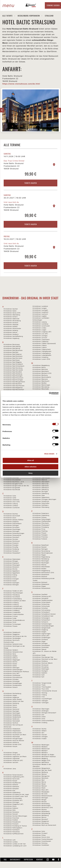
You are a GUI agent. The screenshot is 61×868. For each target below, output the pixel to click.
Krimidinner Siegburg (40, 630)
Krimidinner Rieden (40, 569)
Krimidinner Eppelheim (12, 573)
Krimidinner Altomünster (12, 328)
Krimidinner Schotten (40, 608)
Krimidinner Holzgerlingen (13, 739)
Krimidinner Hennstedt (12, 721)
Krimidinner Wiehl (39, 788)
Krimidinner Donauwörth (12, 535)
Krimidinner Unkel (39, 717)
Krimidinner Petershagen (42, 519)
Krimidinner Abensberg (12, 315)
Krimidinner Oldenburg (41, 493)
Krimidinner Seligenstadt (42, 628)
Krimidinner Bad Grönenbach (14, 366)
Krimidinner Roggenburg (41, 571)
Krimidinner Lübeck (40, 345)
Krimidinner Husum (11, 746)
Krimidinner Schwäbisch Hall (43, 616)
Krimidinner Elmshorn (11, 567)
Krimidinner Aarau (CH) (12, 313)
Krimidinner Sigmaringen (42, 634)
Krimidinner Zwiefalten (41, 845)
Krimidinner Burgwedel (12, 488)
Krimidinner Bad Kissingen (13, 376)
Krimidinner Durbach (11, 551)
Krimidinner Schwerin (40, 622)
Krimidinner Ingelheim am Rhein (15, 757)
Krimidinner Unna (39, 719)
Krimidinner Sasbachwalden (43, 600)
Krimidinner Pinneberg (41, 527)
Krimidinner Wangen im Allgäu (43, 755)
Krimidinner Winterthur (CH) (43, 807)
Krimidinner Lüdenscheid (42, 349)
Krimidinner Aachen (11, 309)
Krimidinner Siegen (40, 632)
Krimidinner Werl (39, 780)
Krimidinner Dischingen (12, 529)
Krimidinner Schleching (41, 604)
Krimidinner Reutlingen (41, 563)
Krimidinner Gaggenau (12, 634)
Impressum (28, 860)
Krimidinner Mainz (39, 367)
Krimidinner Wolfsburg (41, 815)
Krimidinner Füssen (11, 626)
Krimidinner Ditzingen (12, 531)
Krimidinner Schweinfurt (41, 620)
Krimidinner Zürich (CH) (41, 837)
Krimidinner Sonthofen (41, 647)
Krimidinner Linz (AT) (40, 334)
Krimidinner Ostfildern (41, 505)
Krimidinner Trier (39, 697)
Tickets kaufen (31, 183)
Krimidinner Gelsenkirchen (13, 652)
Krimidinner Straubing (41, 667)
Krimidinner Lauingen (40, 310)
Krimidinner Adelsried (11, 319)
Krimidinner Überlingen (41, 709)
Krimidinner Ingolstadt (12, 758)
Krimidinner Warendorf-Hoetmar (44, 757)
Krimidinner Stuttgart (40, 671)
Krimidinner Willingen (40, 798)
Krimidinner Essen (10, 581)
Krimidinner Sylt (38, 677)
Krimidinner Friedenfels (12, 612)
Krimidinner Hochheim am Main (15, 735)
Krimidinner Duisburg (11, 549)
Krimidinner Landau (11, 842)
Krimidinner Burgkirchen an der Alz (16, 486)
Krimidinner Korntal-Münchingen (15, 816)
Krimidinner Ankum (11, 332)
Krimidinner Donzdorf (11, 537)
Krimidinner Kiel (9, 791)
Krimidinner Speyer (40, 649)
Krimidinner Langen (40, 308)
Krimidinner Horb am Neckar (14, 741)
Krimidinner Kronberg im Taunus (15, 826)
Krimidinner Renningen (41, 561)
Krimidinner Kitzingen (11, 802)
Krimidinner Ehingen (11, 561)
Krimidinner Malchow (40, 369)
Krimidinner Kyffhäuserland (14, 834)
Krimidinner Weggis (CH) (41, 760)
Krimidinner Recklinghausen (43, 553)
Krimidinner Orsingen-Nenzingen (44, 499)
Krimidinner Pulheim (40, 539)
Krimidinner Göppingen (12, 660)
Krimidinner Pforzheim (41, 523)
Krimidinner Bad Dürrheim (13, 358)
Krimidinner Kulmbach (12, 830)
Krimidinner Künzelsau (12, 832)
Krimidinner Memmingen (41, 385)
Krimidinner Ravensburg (41, 551)
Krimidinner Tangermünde (42, 683)
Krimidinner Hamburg (11, 703)
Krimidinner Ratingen (40, 549)
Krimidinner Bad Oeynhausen (14, 386)
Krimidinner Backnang (12, 344)
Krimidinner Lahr (10, 840)
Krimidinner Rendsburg (41, 559)
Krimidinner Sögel (39, 641)
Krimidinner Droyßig (11, 547)
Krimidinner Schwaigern (41, 618)
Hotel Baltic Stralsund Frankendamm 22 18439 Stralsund (14, 166)
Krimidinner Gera (10, 654)
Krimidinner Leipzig (40, 322)
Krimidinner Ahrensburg (12, 321)
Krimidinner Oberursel (41, 484)
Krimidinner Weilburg (40, 772)
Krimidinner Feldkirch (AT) (13, 591)
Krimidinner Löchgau (40, 336)
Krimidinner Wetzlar (40, 786)
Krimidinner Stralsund (40, 665)
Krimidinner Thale (39, 685)
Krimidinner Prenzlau (40, 537)
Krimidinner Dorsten (11, 539)
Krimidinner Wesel (39, 784)
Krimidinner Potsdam (40, 535)
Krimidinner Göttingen (12, 668)
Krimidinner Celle (10, 498)
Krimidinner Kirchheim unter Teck (16, 796)
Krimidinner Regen (39, 555)
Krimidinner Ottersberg (41, 507)
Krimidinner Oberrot (40, 480)
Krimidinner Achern (11, 317)
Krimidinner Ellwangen (12, 565)
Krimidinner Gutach (11, 687)
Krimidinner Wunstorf (40, 819)
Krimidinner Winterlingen (42, 806)
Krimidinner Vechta (40, 729)
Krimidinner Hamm (10, 705)
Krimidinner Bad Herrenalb (13, 370)
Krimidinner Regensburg (41, 557)
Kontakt (40, 860)
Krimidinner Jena (10, 769)
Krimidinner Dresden (11, 545)
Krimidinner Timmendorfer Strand (45, 691)
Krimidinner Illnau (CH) (12, 755)
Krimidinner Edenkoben (12, 559)
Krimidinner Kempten (11, 789)
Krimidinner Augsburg (11, 338)
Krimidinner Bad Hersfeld (13, 372)
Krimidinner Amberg (11, 330)
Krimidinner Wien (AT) (41, 790)
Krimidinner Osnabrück (41, 501)
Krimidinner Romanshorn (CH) (43, 573)
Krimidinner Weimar (40, 774)
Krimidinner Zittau (39, 835)
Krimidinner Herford (11, 723)
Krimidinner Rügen (39, 586)
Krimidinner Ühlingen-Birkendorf (44, 713)
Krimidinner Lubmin (40, 347)
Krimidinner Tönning (40, 693)
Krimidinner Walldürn (40, 753)
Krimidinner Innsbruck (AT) (13, 760)
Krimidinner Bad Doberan (13, 354)
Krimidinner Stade (39, 655)
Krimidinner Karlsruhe (12, 779)
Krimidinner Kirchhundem (13, 798)
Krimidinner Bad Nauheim (13, 384)
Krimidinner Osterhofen (41, 503)
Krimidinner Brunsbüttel (12, 480)
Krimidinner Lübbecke (41, 342)
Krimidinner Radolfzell (41, 545)
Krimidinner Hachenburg (12, 693)
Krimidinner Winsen (40, 802)
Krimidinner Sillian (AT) (41, 636)
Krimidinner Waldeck (40, 747)
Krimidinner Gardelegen (12, 638)
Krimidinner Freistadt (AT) (13, 607)
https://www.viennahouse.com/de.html (21, 84)
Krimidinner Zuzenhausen (42, 841)
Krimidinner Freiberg (11, 603)
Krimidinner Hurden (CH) (13, 744)
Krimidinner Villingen (40, 737)
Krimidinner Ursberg (40, 723)
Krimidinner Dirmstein (12, 527)
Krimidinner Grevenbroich (13, 677)
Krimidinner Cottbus (11, 506)
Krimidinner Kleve (10, 806)
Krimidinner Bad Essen (12, 360)
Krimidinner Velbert (40, 731)
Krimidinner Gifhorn (11, 658)
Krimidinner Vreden (40, 739)
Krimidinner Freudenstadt (13, 608)
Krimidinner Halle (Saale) (13, 699)
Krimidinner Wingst (40, 800)
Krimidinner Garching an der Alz (15, 636)
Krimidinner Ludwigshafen (42, 355)
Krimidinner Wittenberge (41, 813)
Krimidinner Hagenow (11, 697)
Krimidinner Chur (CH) (12, 502)
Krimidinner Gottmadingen (13, 670)
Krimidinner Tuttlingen (41, 703)
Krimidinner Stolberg (40, 661)
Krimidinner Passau (40, 517)
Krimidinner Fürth (10, 622)
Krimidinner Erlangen (11, 579)
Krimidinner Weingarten (41, 776)
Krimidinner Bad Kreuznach (14, 378)
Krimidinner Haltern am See (14, 701)
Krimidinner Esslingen (11, 583)
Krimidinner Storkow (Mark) (43, 663)
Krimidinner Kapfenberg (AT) (14, 777)
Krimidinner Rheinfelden (41, 567)
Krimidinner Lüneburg (40, 357)
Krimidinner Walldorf (40, 751)
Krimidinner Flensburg (12, 595)
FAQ (5, 860)
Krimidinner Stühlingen (41, 669)
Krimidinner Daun (10, 518)
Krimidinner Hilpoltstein (12, 731)
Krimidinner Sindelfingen (42, 638)
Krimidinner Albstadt (11, 325)
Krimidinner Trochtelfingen (42, 699)
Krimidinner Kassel (10, 781)
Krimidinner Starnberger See (43, 657)
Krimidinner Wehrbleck (41, 762)
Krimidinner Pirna (39, 529)
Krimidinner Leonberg (40, 324)
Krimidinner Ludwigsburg (42, 353)
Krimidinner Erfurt (10, 577)
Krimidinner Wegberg (40, 758)
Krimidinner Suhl (39, 675)
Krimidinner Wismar (40, 809)
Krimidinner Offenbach (41, 488)
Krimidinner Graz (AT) (12, 674)
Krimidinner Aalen (10, 311)
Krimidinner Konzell (11, 814)
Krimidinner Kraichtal (11, 818)
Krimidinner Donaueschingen (14, 533)
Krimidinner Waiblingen (41, 745)
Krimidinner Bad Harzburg (13, 368)
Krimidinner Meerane (40, 379)
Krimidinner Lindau (39, 328)
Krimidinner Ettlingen (11, 585)
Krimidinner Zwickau (40, 843)
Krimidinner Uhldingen (41, 711)
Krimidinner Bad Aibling (12, 346)
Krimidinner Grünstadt (12, 681)
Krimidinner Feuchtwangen (13, 593)
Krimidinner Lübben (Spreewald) (44, 343)
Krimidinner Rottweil (40, 582)
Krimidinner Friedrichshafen (14, 614)
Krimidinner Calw (10, 496)
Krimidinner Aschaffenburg (13, 336)
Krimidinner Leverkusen (41, 326)
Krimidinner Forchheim (12, 597)
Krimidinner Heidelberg (12, 715)
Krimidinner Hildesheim (12, 729)
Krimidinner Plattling (40, 531)
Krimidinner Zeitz (39, 831)
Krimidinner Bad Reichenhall (14, 390)
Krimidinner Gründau (11, 679)
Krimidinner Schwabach (41, 612)
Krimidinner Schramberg (41, 610)
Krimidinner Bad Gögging (13, 362)
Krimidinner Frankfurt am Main (15, 601)
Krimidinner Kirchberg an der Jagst (16, 794)
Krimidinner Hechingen (12, 713)
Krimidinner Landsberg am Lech (15, 846)
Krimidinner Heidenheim (12, 717)
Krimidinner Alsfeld (11, 326)
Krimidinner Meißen (40, 383)
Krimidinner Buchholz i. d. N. (14, 482)
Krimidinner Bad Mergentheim (14, 382)
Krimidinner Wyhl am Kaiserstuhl (44, 825)
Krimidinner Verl (38, 733)
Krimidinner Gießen (11, 656)
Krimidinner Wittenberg (41, 811)
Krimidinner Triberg (40, 695)
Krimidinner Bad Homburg (13, 374)
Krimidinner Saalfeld (40, 594)
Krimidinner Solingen (40, 643)
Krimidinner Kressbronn (12, 822)
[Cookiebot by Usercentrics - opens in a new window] (49, 393)
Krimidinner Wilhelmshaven (42, 796)
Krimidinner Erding (10, 575)
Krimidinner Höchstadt (12, 737)
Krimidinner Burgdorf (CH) (13, 484)
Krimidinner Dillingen (11, 525)
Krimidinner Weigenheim (41, 768)
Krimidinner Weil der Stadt (42, 770)
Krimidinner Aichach (11, 323)
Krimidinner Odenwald (41, 486)
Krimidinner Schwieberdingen (43, 626)
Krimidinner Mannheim (41, 371)
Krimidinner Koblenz (11, 808)
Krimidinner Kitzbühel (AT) (13, 800)
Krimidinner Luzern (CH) (41, 359)
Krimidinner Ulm (38, 715)
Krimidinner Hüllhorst (11, 742)
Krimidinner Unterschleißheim (43, 721)
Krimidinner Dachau (11, 514)
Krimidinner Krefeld (11, 820)
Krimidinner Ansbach (11, 334)
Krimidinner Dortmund (12, 541)
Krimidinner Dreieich (11, 543)
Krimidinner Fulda (10, 618)
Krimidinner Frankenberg (13, 599)
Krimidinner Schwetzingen (42, 624)
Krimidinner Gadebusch (12, 632)
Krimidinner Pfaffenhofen (42, 521)
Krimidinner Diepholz (11, 522)
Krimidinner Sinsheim (40, 640)
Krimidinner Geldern (11, 650)
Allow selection (30, 467)
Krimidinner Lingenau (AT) (42, 332)
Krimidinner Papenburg (41, 515)
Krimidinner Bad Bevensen (13, 350)
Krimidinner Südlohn (40, 673)
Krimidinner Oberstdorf (41, 482)
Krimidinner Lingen (39, 330)
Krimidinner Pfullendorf (41, 525)
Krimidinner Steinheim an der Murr (45, 659)
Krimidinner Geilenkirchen (13, 644)
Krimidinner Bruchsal (11, 478)
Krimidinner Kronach (11, 824)
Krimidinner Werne (39, 782)
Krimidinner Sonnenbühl (41, 645)
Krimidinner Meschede (41, 389)
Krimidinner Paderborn (41, 513)
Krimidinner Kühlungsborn (13, 828)
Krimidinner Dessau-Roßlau (14, 520)
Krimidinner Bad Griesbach (13, 364)
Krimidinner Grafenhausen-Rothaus (16, 672)
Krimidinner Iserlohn (11, 762)
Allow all (31, 460)
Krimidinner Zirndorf (40, 833)
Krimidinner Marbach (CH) (42, 373)
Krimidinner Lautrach (40, 314)
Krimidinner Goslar (10, 664)
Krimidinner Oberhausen (41, 478)
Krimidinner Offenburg (41, 490)
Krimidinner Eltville (11, 569)
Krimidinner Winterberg (41, 804)
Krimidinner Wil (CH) (40, 794)
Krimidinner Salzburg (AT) (42, 596)
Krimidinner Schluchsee (41, 606)
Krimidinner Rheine (40, 565)
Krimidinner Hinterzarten (13, 733)
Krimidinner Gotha (10, 666)
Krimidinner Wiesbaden (41, 792)
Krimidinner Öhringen (40, 492)
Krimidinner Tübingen (40, 701)
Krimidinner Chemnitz (12, 500)
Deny (31, 473)
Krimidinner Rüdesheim (41, 584)
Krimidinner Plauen (40, 533)
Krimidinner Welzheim (41, 778)
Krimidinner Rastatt (40, 547)
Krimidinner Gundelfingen (13, 683)
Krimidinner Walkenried (41, 749)
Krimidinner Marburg (40, 375)
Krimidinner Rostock (40, 576)
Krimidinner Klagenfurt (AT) (14, 804)
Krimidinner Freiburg (11, 605)
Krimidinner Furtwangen (12, 624)
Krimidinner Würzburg (41, 823)
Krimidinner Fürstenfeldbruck (14, 620)
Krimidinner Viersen (40, 735)
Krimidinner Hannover (12, 709)
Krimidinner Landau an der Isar (15, 844)
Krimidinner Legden (40, 316)
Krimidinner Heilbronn (12, 719)
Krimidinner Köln (10, 810)
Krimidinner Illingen (11, 753)
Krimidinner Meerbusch (41, 381)
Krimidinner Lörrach (40, 338)
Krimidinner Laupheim (41, 312)
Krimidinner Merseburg (41, 387)
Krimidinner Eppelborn (12, 571)
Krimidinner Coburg (11, 504)
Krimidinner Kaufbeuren (12, 783)
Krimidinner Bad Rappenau (13, 388)
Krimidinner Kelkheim (11, 787)
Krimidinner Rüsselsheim (42, 588)
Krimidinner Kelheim (11, 785)
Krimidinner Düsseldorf (12, 553)
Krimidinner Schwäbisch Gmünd (44, 614)
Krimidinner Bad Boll (11, 352)
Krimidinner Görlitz (11, 662)
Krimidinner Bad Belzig (12, 348)
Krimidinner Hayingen (11, 711)
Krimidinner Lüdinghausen (42, 351)
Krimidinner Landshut (40, 306)
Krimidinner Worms (40, 817)
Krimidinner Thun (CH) (41, 689)
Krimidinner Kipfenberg (12, 792)
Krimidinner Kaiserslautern (13, 775)
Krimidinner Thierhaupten (42, 687)
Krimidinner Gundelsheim (13, 685)
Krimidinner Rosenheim (41, 575)
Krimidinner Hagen (10, 695)
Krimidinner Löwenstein (41, 340)
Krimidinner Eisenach (11, 563)
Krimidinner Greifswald (12, 675)
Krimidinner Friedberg (12, 610)
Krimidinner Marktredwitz (42, 377)
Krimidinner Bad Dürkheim (13, 356)
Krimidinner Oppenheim (41, 497)
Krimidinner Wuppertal (41, 821)
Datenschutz (15, 860)
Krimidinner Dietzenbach (13, 524)
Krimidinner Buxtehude (12, 490)
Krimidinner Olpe (39, 495)
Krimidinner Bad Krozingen (13, 380)
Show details (49, 454)
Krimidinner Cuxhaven (12, 508)
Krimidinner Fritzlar (11, 616)
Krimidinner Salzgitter (41, 598)
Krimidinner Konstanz (11, 812)
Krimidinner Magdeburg (41, 365)
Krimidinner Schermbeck (42, 602)
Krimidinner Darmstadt (12, 516)
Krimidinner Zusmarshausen (43, 839)
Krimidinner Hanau (10, 707)
